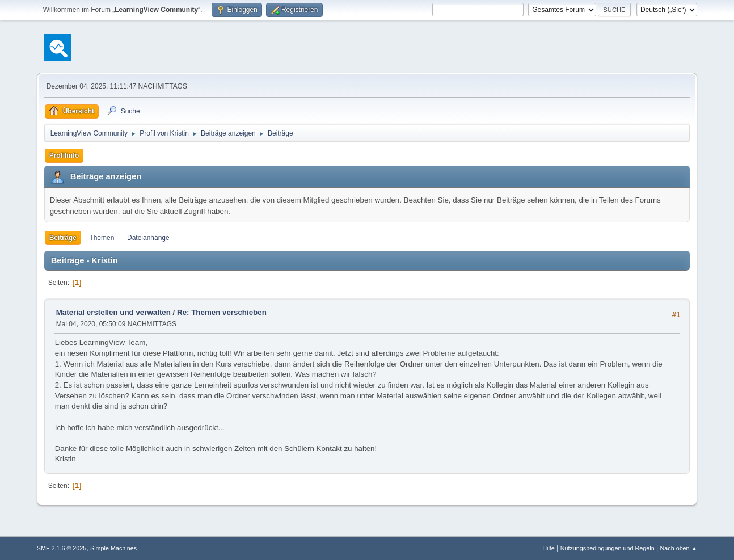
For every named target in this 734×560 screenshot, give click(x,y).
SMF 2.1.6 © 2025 (62, 548)
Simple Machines (113, 548)
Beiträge (63, 238)
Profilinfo (64, 155)
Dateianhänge (148, 238)
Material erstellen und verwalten (113, 312)
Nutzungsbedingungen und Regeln (608, 548)
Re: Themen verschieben (222, 312)
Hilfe (549, 548)
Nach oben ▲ (678, 548)
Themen (102, 238)
